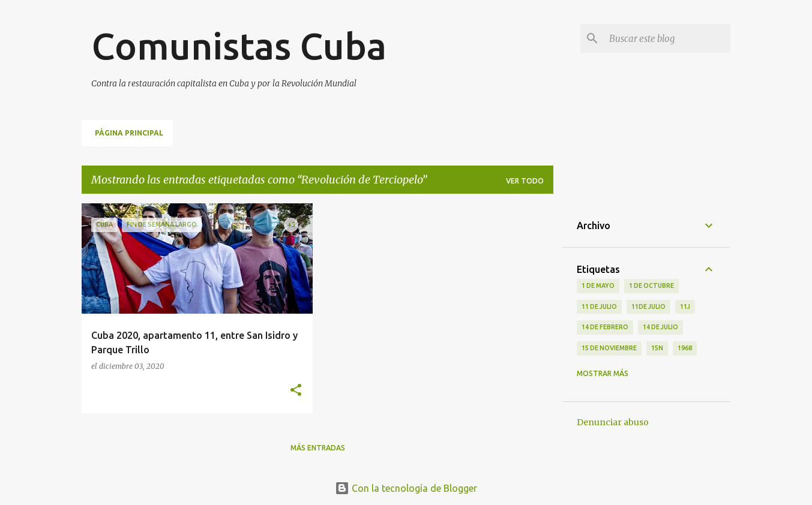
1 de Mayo (598, 285)
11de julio (648, 306)
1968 (685, 348)
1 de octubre (651, 285)
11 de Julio (599, 306)
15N (657, 348)
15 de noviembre (609, 348)
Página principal (129, 133)
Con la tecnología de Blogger (406, 488)
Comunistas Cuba (239, 46)
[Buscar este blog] (667, 38)
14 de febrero (605, 327)
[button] (296, 391)
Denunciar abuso (613, 422)
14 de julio (660, 327)
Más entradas (318, 448)
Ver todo (525, 181)
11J (685, 306)
